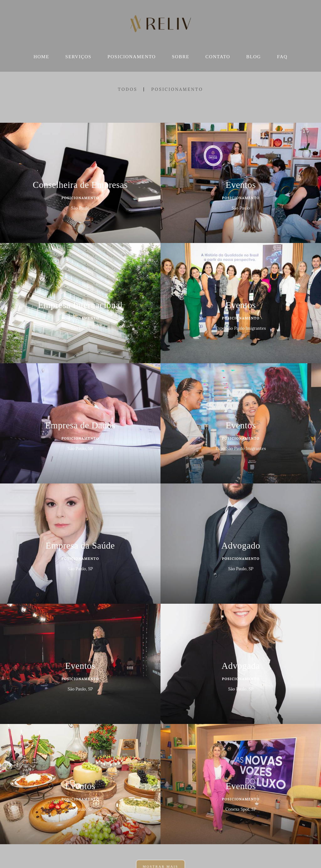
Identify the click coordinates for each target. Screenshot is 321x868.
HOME (41, 57)
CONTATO (218, 57)
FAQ (282, 57)
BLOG (254, 57)
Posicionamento (177, 89)
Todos (128, 89)
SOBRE (181, 57)
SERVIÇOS (78, 57)
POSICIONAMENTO (132, 57)
